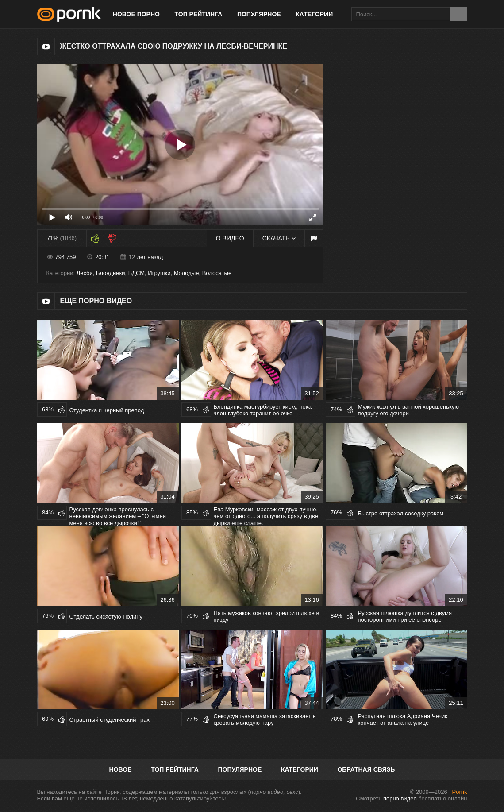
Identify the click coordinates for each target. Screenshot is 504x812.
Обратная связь (366, 769)
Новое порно (136, 14)
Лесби (85, 273)
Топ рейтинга (199, 14)
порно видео (400, 798)
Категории (314, 14)
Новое (121, 769)
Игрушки (159, 273)
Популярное (259, 14)
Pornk (460, 792)
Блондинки (111, 273)
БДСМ (137, 273)
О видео (230, 238)
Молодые (187, 273)
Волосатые (217, 273)
